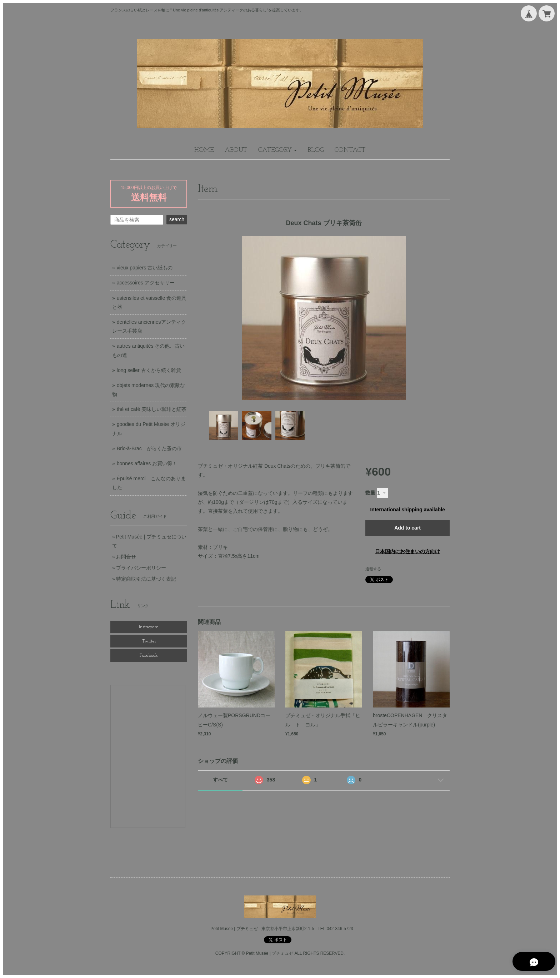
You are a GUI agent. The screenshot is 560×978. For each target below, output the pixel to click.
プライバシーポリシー (141, 568)
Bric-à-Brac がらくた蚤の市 (149, 448)
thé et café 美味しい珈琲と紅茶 (152, 409)
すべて (220, 780)
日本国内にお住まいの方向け (407, 551)
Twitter (149, 641)
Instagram (149, 627)
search (177, 219)
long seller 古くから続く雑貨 (149, 370)
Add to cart (407, 528)
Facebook (149, 656)
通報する (373, 569)
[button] (277, 150)
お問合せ (126, 557)
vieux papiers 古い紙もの (145, 268)
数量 (370, 493)
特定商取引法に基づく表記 (146, 579)
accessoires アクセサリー (146, 283)
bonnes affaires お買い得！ (147, 463)
